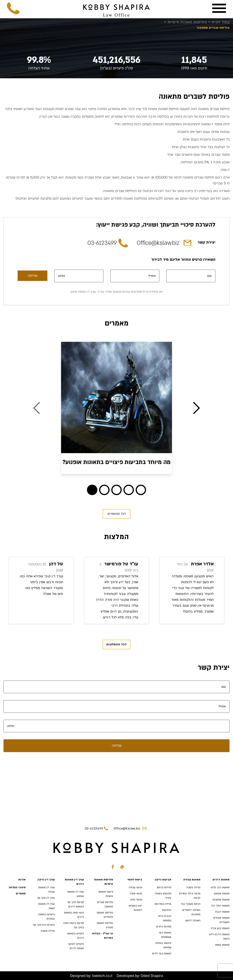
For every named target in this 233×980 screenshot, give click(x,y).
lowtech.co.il (102, 976)
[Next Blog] (196, 408)
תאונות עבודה (192, 880)
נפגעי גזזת (136, 900)
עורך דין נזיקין (46, 880)
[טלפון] (79, 276)
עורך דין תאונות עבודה (47, 890)
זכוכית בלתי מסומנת (165, 918)
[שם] (191, 276)
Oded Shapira (152, 976)
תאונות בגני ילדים (162, 953)
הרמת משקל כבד (191, 904)
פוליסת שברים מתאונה (105, 904)
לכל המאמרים (116, 514)
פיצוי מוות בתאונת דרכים (74, 915)
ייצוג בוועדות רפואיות (135, 908)
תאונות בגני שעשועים (165, 935)
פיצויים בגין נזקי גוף (44, 925)
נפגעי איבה (136, 893)
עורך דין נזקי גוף (46, 898)
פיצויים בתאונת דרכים (76, 936)
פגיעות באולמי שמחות (163, 945)
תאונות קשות (222, 945)
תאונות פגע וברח (220, 928)
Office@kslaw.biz (158, 243)
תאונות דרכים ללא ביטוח (219, 937)
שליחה (32, 276)
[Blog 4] (141, 490)
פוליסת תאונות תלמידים (105, 915)
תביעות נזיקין (163, 880)
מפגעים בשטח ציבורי (163, 896)
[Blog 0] (92, 490)
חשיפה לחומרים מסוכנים (191, 912)
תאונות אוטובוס (221, 900)
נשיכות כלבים (164, 927)
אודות (22, 880)
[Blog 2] (116, 490)
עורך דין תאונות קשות (47, 906)
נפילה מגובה (193, 887)
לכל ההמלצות (116, 644)
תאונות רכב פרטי (220, 887)
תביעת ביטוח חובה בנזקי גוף (73, 925)
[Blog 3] (129, 490)
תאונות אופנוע (222, 893)
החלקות (167, 910)
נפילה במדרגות (163, 904)
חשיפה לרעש (193, 920)
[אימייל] (135, 276)
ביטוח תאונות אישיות (106, 894)
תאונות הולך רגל (220, 906)
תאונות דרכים (221, 880)
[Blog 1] (104, 490)
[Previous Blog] (37, 408)
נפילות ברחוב (164, 887)
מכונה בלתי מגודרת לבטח (190, 896)
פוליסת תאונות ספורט (105, 925)
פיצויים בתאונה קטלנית (46, 917)
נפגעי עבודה (135, 887)
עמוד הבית (219, 22)
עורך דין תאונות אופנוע (76, 894)
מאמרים (21, 893)
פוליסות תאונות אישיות (186, 22)
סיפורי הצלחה (17, 887)
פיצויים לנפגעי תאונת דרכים (76, 946)
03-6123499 (102, 243)
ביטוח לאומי (135, 880)
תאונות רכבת (222, 912)
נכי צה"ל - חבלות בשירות (103, 936)
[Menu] (219, 8)
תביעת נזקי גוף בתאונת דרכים (76, 904)
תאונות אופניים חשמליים (221, 920)
